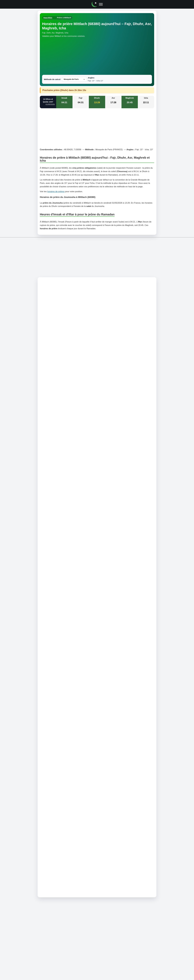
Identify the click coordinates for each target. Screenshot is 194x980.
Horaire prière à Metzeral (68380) (56, 649)
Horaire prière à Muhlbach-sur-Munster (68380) (63, 656)
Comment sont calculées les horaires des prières (63, 627)
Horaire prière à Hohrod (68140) (56, 679)
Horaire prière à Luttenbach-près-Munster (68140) (64, 666)
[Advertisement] (97, 56)
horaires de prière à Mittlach (89, 306)
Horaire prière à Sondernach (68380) (58, 652)
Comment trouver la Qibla (52, 623)
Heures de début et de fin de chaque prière (60, 613)
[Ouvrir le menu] (101, 4)
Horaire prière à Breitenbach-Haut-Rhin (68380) (63, 662)
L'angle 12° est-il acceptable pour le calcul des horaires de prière (70, 620)
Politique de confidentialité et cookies (96, 695)
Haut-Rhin (48, 18)
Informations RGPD (119, 695)
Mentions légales (74, 695)
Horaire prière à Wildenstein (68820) (58, 659)
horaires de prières (56, 192)
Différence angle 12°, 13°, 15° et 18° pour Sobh (62, 617)
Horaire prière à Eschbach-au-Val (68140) (60, 676)
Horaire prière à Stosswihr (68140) (57, 669)
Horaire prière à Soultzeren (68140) (57, 672)
